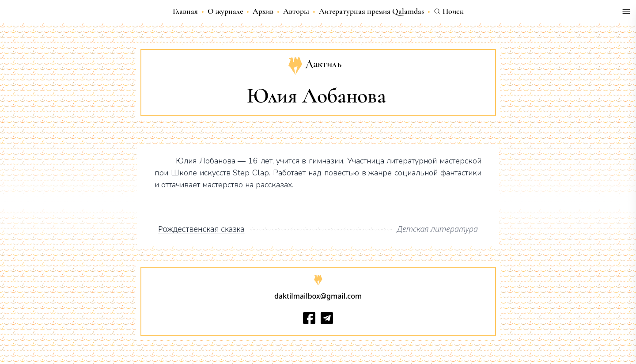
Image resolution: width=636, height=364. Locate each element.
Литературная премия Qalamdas (371, 11)
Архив (263, 11)
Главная (185, 11)
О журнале (225, 11)
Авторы (296, 11)
